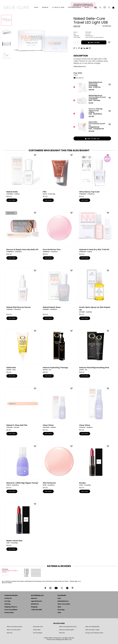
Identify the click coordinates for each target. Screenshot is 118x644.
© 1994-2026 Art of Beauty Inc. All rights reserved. (59, 639)
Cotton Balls (37, 630)
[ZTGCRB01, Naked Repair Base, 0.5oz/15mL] (59, 290)
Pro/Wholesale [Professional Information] (75, 7)
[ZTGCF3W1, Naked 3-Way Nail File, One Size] (23, 407)
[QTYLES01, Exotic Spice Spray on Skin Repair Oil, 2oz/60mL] (95, 291)
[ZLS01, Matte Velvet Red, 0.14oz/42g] (23, 523)
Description (81, 56)
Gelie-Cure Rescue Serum (15, 627)
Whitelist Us (35, 604)
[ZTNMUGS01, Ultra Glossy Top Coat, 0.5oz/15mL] (95, 174)
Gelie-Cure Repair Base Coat (68, 627)
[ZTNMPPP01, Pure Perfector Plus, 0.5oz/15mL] (59, 232)
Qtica (59, 607)
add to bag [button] (90, 43)
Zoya (59, 598)
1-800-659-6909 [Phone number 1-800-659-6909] (36, 610)
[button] (17, 7)
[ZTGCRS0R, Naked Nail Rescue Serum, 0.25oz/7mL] (23, 290)
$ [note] (91, 90)
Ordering (7, 604)
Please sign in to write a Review (10, 571)
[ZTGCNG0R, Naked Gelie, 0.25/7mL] (23, 174)
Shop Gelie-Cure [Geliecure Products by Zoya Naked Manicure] (38, 627)
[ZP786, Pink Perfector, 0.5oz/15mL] (59, 465)
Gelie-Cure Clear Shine (14, 630)
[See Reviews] (103, 26)
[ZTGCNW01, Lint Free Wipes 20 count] (92, 100)
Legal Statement (36, 601)
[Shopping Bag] (113, 8)
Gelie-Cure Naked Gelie (92, 627)
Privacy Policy (9, 613)
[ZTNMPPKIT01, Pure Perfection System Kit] (92, 127)
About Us (34, 598)
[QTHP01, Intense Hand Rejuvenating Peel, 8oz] (95, 350)
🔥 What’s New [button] (58, 7)
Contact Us (8, 598)
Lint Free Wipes (38, 633)
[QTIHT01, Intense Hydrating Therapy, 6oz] (59, 350)
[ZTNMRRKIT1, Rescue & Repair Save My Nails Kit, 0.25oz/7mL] (23, 232)
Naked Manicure (80, 67)
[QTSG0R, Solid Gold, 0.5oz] (23, 350)
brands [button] (45, 7)
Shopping (34, 607)
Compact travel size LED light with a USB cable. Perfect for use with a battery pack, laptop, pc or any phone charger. (91, 61)
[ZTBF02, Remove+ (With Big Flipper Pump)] (92, 114)
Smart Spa (61, 610)
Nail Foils (62, 633)
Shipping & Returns (11, 607)
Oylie (59, 613)
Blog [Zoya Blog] (87, 7)
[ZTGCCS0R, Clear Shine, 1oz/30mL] (59, 407)
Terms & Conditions (11, 610)
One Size (82, 34)
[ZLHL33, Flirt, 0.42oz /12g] (59, 174)
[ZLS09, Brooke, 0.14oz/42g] (95, 465)
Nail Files (10, 633)
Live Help (7, 601)
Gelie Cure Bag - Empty (92, 630)
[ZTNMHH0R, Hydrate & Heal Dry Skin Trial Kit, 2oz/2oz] (95, 232)
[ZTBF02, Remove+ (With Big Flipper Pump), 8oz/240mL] (23, 465)
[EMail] (87, 48)
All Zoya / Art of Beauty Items (94, 633)
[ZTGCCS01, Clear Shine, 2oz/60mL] (95, 407)
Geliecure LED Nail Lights (67, 630)
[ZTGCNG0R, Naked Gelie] (92, 87)
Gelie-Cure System (64, 604)
